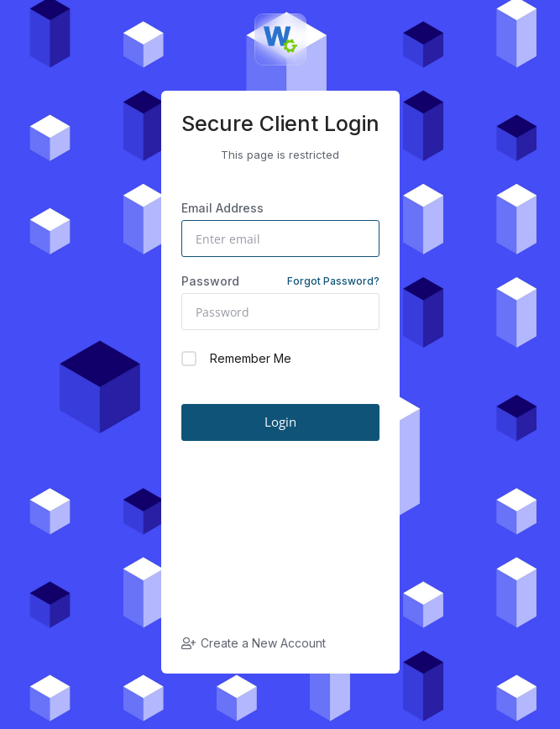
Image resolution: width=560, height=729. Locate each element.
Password (280, 281)
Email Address (222, 208)
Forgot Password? (333, 281)
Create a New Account (254, 643)
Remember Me (236, 359)
